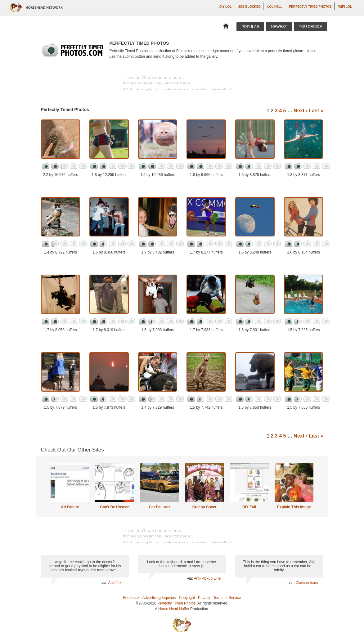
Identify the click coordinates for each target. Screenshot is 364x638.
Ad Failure (70, 507)
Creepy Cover (204, 507)
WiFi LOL (345, 7)
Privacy (204, 598)
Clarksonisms (307, 583)
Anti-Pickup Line (207, 578)
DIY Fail (249, 507)
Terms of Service (227, 598)
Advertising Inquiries (159, 598)
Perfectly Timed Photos (310, 7)
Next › (300, 111)
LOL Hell (275, 7)
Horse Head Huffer (174, 609)
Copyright (187, 598)
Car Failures (160, 507)
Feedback (131, 598)
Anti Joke (116, 583)
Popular (250, 27)
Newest (279, 27)
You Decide (310, 27)
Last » (316, 111)
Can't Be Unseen (115, 507)
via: (105, 583)
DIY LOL (225, 7)
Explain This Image (294, 507)
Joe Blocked (249, 7)
